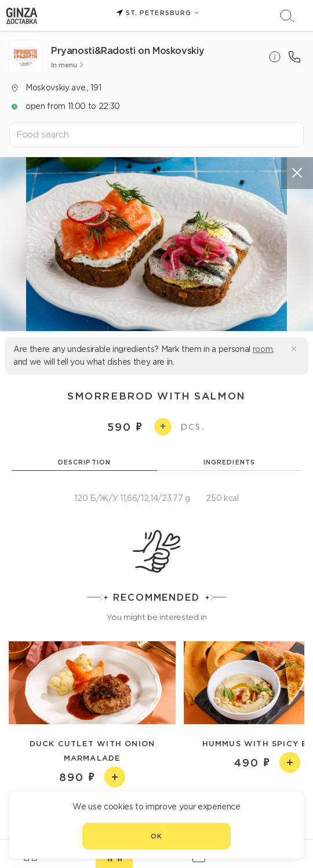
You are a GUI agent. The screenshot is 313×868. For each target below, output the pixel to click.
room (263, 349)
